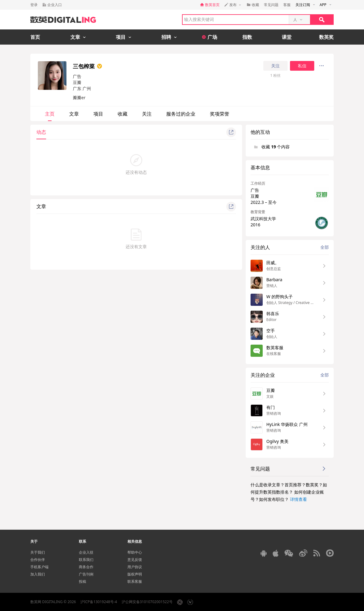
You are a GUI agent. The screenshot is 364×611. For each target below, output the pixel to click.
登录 (34, 5)
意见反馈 (135, 560)
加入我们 (38, 574)
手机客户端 (39, 567)
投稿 (83, 581)
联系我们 (86, 560)
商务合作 (86, 567)
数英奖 (326, 37)
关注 (275, 66)
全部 (325, 247)
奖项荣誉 (220, 114)
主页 (50, 114)
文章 (74, 114)
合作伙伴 (38, 560)
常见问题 (271, 5)
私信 (302, 66)
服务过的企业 (181, 114)
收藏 (123, 114)
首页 (35, 37)
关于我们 (38, 552)
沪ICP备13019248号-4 (99, 602)
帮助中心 (135, 552)
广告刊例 (86, 574)
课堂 (287, 37)
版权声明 (135, 574)
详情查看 (298, 499)
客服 (287, 5)
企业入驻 (86, 552)
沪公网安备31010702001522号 (147, 602)
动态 (41, 132)
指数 (247, 37)
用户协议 (135, 567)
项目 (98, 114)
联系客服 (135, 581)
